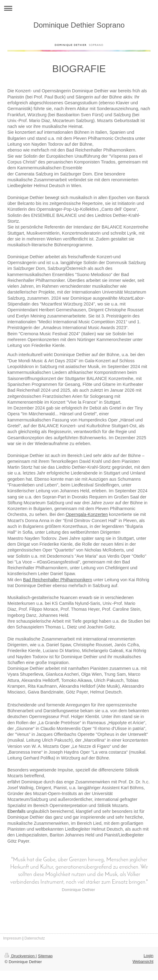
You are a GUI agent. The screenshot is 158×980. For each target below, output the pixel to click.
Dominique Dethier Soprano (79, 25)
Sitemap (45, 956)
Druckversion (20, 956)
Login (148, 956)
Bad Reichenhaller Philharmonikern (58, 580)
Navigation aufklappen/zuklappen (79, 8)
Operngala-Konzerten (87, 514)
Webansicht (143, 961)
